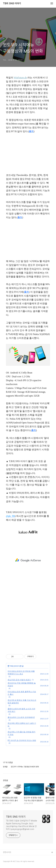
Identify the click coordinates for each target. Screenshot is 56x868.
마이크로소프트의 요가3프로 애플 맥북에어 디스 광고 (21, 673)
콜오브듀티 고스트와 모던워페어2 (21, 717)
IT (8, 666)
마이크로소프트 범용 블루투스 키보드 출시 (22, 693)
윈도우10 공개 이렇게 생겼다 (19, 680)
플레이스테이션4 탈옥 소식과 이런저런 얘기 (21, 710)
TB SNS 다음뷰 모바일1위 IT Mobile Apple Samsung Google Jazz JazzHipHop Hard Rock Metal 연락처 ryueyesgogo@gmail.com (22, 825)
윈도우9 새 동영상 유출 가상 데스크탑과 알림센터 (22, 702)
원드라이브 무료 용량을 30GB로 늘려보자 (22, 684)
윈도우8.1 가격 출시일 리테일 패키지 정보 (22, 733)
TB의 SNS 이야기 (12, 4)
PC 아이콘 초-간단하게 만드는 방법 (22, 740)
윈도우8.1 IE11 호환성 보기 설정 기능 (22, 725)
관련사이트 (7, 852)
